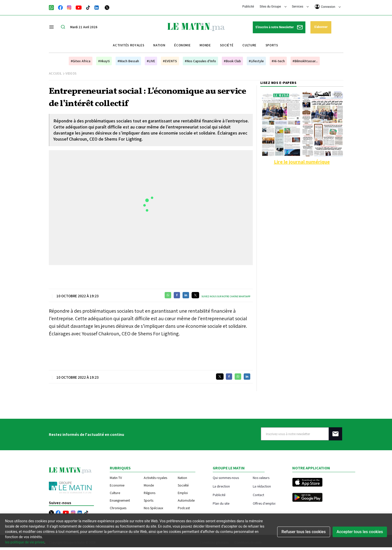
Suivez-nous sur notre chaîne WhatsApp (226, 296)
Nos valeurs (261, 478)
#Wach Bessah (128, 61)
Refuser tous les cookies (304, 532)
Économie (182, 45)
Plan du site (221, 503)
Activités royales (129, 45)
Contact (258, 495)
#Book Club (232, 61)
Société (227, 45)
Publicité (248, 7)
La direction (221, 486)
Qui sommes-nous (226, 478)
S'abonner (321, 27)
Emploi (183, 493)
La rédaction (262, 486)
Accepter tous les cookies (360, 532)
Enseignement (120, 500)
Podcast (184, 508)
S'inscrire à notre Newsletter (279, 27)
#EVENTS (170, 61)
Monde (205, 45)
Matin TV (116, 478)
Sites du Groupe (273, 7)
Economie (117, 485)
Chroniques (118, 508)
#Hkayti (104, 61)
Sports (272, 45)
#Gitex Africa (81, 61)
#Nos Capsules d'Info (200, 61)
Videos (71, 73)
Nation (159, 45)
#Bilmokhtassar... (305, 61)
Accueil (56, 73)
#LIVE (151, 61)
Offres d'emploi (264, 503)
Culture (250, 45)
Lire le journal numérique (302, 162)
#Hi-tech (278, 61)
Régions (150, 493)
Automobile (186, 500)
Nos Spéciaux (153, 508)
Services (300, 7)
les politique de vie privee (25, 542)
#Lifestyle (256, 61)
